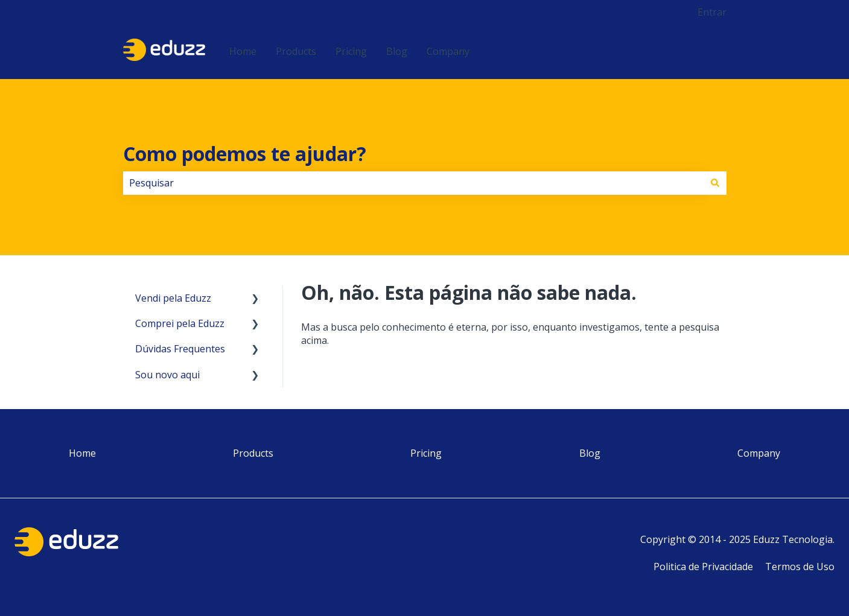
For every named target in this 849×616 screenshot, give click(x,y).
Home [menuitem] (82, 453)
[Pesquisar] (715, 183)
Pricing (351, 51)
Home (243, 51)
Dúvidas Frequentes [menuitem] (180, 349)
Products (296, 51)
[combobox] (413, 183)
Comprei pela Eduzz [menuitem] (180, 323)
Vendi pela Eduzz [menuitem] (173, 298)
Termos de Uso (800, 567)
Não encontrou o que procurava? (90, 580)
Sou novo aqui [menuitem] (167, 375)
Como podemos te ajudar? (245, 154)
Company (448, 51)
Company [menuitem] (759, 453)
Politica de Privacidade (703, 567)
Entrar (712, 12)
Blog (397, 51)
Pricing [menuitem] (426, 453)
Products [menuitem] (253, 453)
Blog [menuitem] (590, 453)
